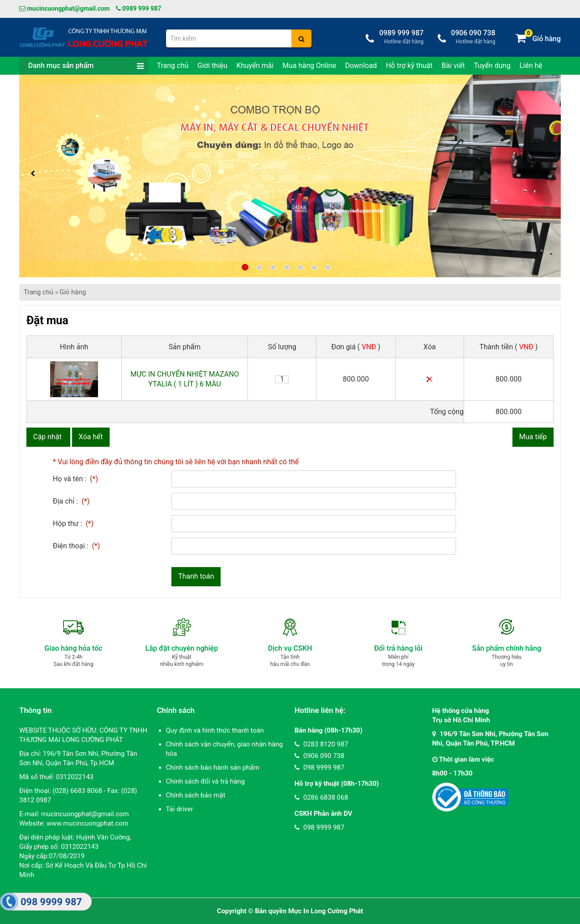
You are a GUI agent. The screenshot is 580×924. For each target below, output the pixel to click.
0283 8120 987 (321, 744)
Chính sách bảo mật (196, 795)
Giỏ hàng (73, 292)
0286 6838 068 (321, 797)
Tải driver (180, 809)
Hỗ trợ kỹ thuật (409, 66)
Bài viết (453, 66)
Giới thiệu (212, 66)
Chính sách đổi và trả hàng (205, 781)
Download (361, 66)
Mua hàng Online (309, 66)
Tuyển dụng (492, 66)
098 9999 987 (319, 767)
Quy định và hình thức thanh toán (215, 730)
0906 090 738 (319, 756)
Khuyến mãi (255, 66)
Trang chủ (173, 66)
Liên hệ (531, 66)
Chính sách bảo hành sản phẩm (213, 767)
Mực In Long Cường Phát (326, 911)
